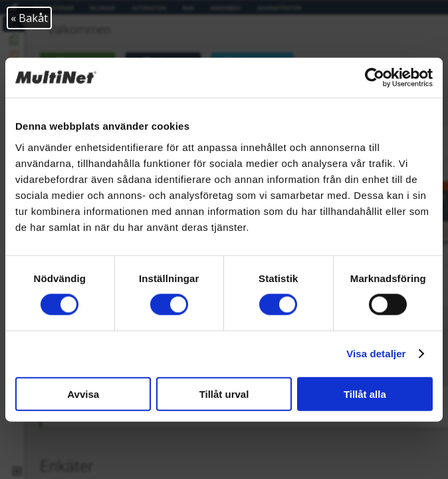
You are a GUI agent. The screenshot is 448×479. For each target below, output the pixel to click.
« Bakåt (29, 18)
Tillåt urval (224, 394)
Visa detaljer (376, 354)
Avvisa (83, 394)
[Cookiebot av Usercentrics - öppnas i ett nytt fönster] (375, 78)
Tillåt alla (365, 394)
